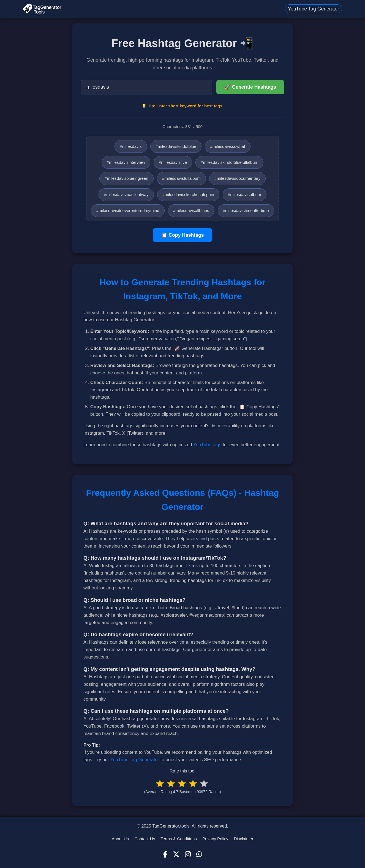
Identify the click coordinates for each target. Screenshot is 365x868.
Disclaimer (243, 839)
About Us (120, 839)
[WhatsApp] (199, 855)
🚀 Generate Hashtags (250, 87)
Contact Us (145, 839)
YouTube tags (207, 445)
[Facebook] (165, 855)
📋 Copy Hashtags (183, 235)
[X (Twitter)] (176, 855)
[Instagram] (188, 855)
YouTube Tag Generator (314, 9)
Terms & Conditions (179, 839)
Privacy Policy (215, 839)
